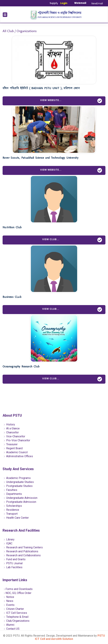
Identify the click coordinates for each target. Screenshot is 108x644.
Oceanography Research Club (21, 367)
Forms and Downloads (18, 589)
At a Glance (12, 428)
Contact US (11, 629)
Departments (13, 494)
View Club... (72, 240)
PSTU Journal (13, 563)
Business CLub (12, 297)
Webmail (80, 3)
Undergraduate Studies (19, 482)
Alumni (9, 625)
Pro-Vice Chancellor (17, 440)
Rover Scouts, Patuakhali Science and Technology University (40, 158)
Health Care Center (16, 518)
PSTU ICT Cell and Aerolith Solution (70, 637)
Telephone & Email (16, 617)
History (9, 424)
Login (64, 3)
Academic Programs (17, 478)
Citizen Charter (14, 609)
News (8, 601)
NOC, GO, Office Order (17, 593)
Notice (9, 597)
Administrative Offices (18, 456)
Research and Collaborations (22, 555)
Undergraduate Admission (20, 498)
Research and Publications (21, 551)
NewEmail (97, 3)
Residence (11, 510)
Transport (11, 514)
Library (9, 539)
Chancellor (11, 432)
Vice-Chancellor (14, 436)
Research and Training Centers (23, 547)
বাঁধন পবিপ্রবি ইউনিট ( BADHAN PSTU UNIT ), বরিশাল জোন (41, 88)
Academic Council (16, 452)
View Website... (71, 101)
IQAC (8, 543)
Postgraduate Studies (18, 486)
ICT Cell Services (15, 613)
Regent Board (13, 448)
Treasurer (11, 444)
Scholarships (13, 506)
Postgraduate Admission (20, 502)
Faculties (10, 490)
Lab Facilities (13, 567)
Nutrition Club (12, 227)
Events (9, 605)
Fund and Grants (14, 559)
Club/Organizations (16, 621)
